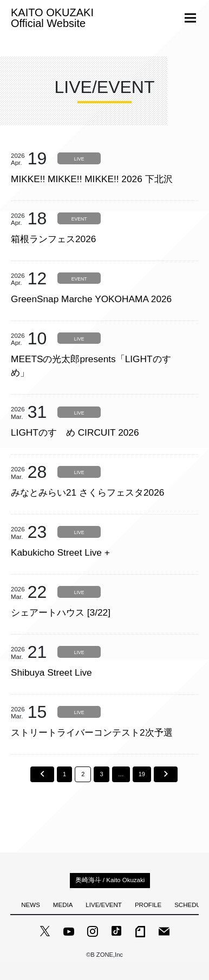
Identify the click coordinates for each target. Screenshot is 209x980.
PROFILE (148, 905)
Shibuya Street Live (51, 672)
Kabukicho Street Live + (60, 552)
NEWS (31, 905)
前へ (42, 774)
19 (142, 774)
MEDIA (63, 905)
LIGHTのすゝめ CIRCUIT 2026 (75, 432)
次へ (166, 774)
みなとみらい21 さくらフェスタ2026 (87, 492)
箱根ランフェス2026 (53, 239)
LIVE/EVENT (104, 905)
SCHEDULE (191, 905)
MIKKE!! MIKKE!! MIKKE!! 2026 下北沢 (92, 179)
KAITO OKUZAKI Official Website (52, 18)
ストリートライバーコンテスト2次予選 (92, 732)
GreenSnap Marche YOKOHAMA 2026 (91, 299)
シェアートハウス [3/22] (61, 612)
